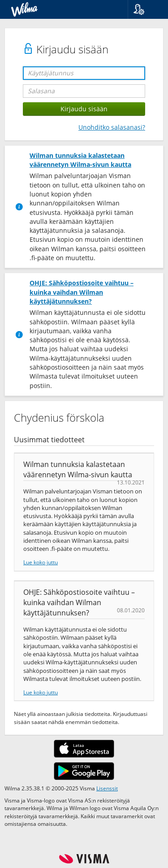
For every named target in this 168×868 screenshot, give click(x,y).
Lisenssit (107, 788)
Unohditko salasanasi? (112, 127)
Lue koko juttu (41, 562)
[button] (144, 9)
